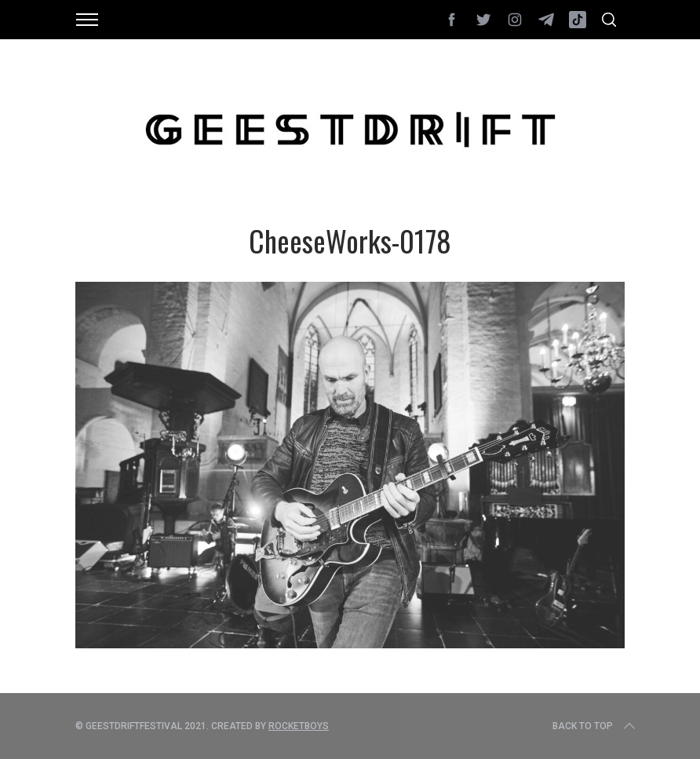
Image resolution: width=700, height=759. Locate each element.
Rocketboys (299, 726)
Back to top (595, 726)
